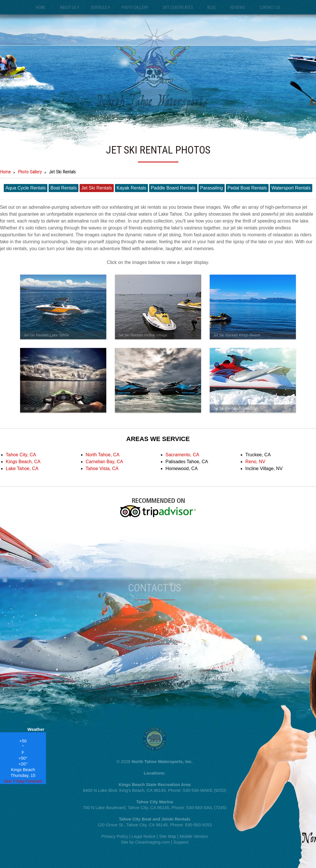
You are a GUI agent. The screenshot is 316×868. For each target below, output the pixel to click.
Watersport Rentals (291, 188)
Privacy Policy (112, 836)
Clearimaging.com (150, 842)
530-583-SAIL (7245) (204, 807)
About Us (68, 7)
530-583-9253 (196, 825)
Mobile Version (192, 836)
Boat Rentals (63, 188)
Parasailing (212, 188)
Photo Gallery (135, 7)
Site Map (166, 836)
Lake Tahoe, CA (22, 469)
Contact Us (270, 7)
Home (41, 7)
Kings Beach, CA (23, 462)
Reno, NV (255, 462)
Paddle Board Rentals (173, 188)
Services (99, 7)
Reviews (238, 7)
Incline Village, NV (264, 469)
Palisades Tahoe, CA (187, 462)
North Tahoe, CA (103, 455)
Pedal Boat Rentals (247, 188)
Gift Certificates (178, 7)
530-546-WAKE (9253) (202, 790)
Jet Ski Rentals (97, 188)
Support (179, 842)
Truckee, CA (258, 455)
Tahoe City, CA (21, 455)
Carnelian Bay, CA (104, 462)
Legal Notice (141, 836)
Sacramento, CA (182, 455)
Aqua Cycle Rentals (26, 188)
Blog (212, 7)
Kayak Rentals (131, 188)
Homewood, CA (182, 469)
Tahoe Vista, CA (102, 469)
